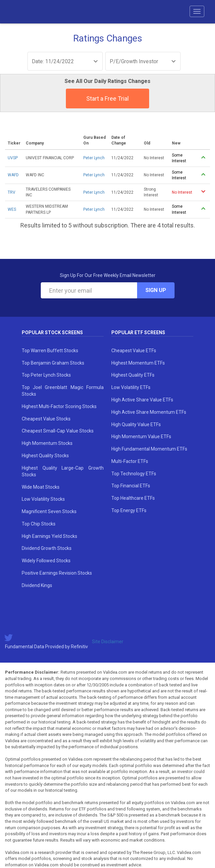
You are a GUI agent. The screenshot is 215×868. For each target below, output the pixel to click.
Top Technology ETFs (134, 474)
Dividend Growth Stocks (47, 548)
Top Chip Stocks (39, 524)
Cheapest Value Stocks (46, 419)
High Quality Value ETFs (136, 424)
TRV (12, 192)
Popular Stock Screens (52, 332)
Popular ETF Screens (138, 332)
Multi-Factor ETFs (130, 461)
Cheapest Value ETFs (134, 351)
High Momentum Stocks (47, 443)
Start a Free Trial (107, 99)
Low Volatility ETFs (131, 387)
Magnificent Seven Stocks (49, 511)
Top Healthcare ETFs (133, 498)
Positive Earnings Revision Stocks (57, 573)
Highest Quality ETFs (133, 375)
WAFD (13, 175)
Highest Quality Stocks (45, 456)
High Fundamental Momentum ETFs (149, 449)
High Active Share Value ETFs (142, 400)
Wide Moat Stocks (41, 487)
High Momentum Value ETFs (141, 437)
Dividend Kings (37, 585)
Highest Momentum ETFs (138, 363)
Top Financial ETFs (131, 486)
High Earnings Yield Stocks (49, 536)
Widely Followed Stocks (46, 561)
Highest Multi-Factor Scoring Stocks (59, 406)
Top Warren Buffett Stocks (50, 351)
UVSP (13, 158)
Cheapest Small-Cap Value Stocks (58, 431)
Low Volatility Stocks (43, 499)
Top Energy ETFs (129, 510)
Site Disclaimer (108, 642)
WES (12, 209)
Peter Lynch (94, 158)
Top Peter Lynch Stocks (46, 375)
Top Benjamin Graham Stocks (53, 363)
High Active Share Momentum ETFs (149, 412)
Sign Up (156, 290)
